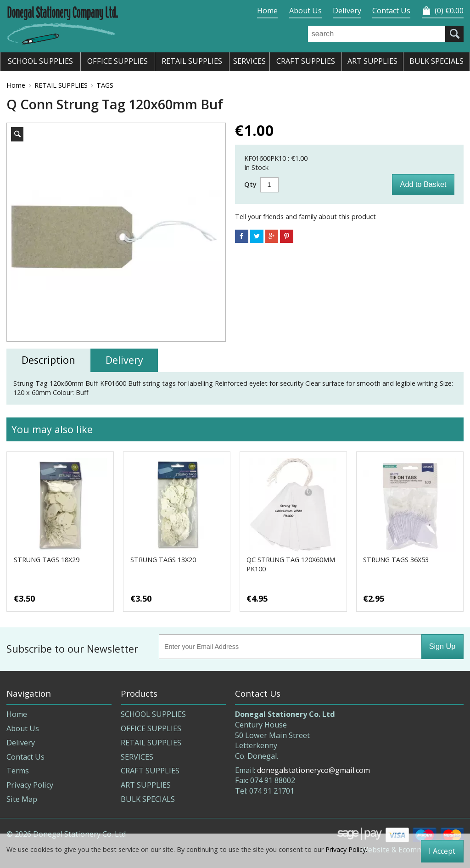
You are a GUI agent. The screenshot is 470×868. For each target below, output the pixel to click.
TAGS (105, 85)
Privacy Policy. (346, 849)
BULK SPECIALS (148, 799)
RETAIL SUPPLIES (61, 85)
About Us (305, 11)
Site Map (22, 799)
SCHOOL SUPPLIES (153, 714)
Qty (250, 184)
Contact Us (391, 11)
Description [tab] (48, 360)
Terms (18, 771)
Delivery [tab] (124, 360)
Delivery (347, 11)
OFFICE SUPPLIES (151, 728)
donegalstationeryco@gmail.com (313, 770)
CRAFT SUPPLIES (150, 771)
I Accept (442, 851)
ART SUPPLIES (146, 785)
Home (267, 11)
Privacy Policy (30, 785)
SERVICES (137, 757)
